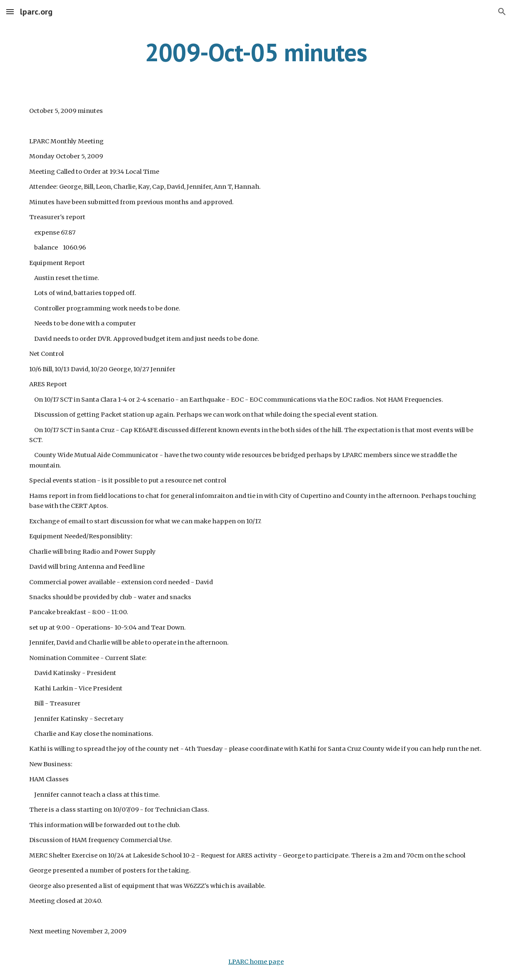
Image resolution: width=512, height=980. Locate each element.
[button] (10, 11)
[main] (256, 52)
